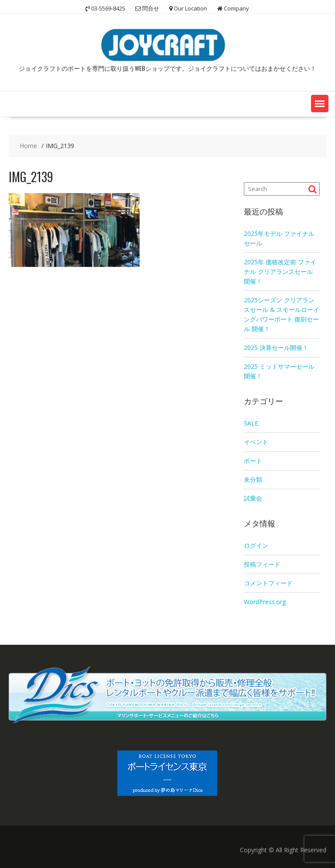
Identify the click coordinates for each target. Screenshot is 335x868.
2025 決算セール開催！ (276, 348)
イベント (256, 442)
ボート (253, 461)
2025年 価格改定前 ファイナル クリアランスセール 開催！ (280, 271)
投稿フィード (262, 564)
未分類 (253, 479)
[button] (320, 104)
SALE (251, 423)
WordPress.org (265, 602)
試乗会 (253, 498)
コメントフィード (268, 583)
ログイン (256, 545)
